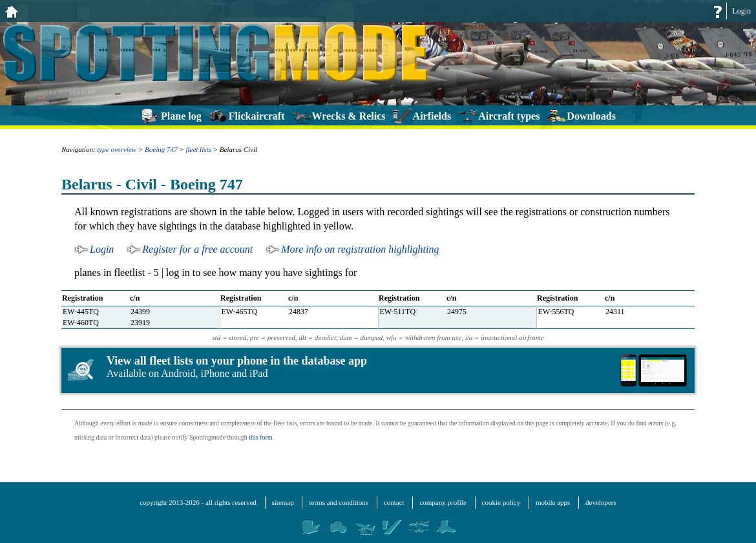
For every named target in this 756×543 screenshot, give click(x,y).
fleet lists (198, 149)
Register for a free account (197, 249)
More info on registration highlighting (360, 249)
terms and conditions (339, 502)
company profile (443, 502)
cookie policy (501, 502)
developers (601, 502)
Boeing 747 (161, 149)
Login (741, 11)
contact (394, 502)
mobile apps (553, 502)
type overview (117, 149)
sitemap (283, 502)
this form (260, 437)
